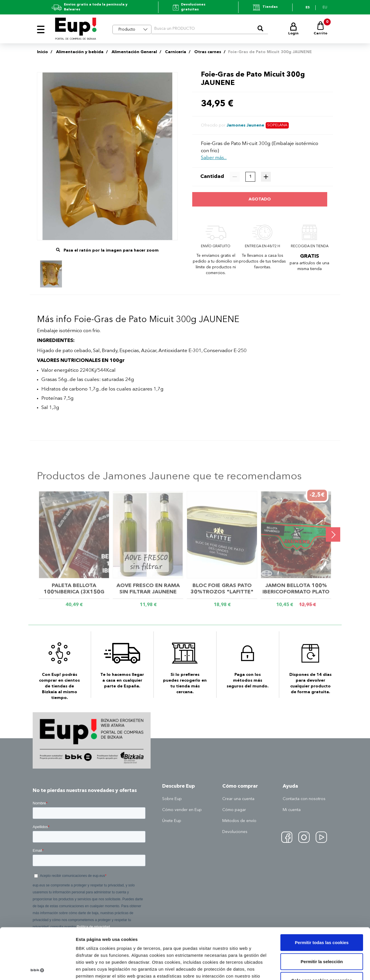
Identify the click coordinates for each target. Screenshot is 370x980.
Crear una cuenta (238, 799)
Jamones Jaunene (245, 125)
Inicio (42, 52)
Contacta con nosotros (304, 799)
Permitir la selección (322, 911)
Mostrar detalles (311, 969)
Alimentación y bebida (80, 52)
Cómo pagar (234, 810)
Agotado (260, 199)
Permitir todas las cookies (322, 892)
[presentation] (333, 536)
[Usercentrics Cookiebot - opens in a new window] (37, 969)
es (308, 8)
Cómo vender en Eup (182, 810)
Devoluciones (235, 832)
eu (325, 8)
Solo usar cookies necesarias (322, 930)
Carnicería (176, 52)
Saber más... (214, 158)
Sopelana (277, 125)
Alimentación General (134, 52)
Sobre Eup (172, 799)
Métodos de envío (239, 821)
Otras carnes (208, 52)
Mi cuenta (292, 810)
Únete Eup (172, 821)
